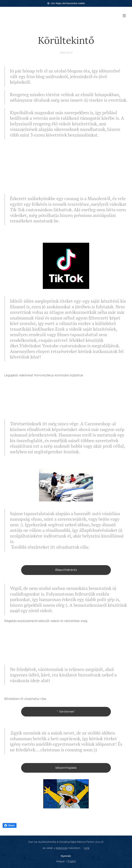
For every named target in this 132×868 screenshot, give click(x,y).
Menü (124, 16)
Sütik (87, 848)
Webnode (62, 848)
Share (10, 825)
